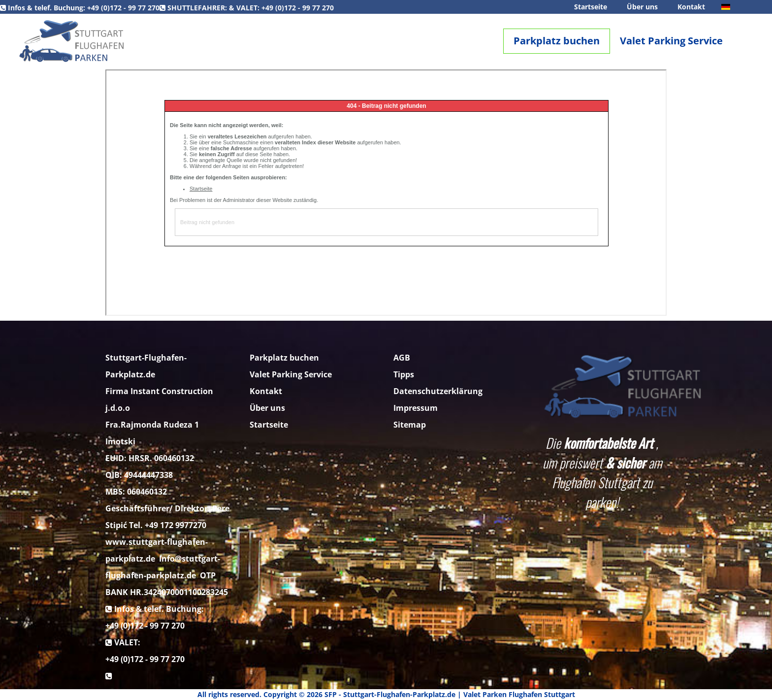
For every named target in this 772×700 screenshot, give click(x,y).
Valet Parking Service (671, 41)
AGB (402, 358)
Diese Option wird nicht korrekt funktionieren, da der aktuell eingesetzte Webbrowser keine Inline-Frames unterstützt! (386, 193)
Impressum (416, 408)
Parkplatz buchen (557, 41)
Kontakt (691, 7)
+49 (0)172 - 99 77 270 (123, 8)
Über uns (642, 7)
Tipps (404, 374)
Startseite (591, 7)
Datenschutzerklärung (438, 391)
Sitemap (410, 425)
